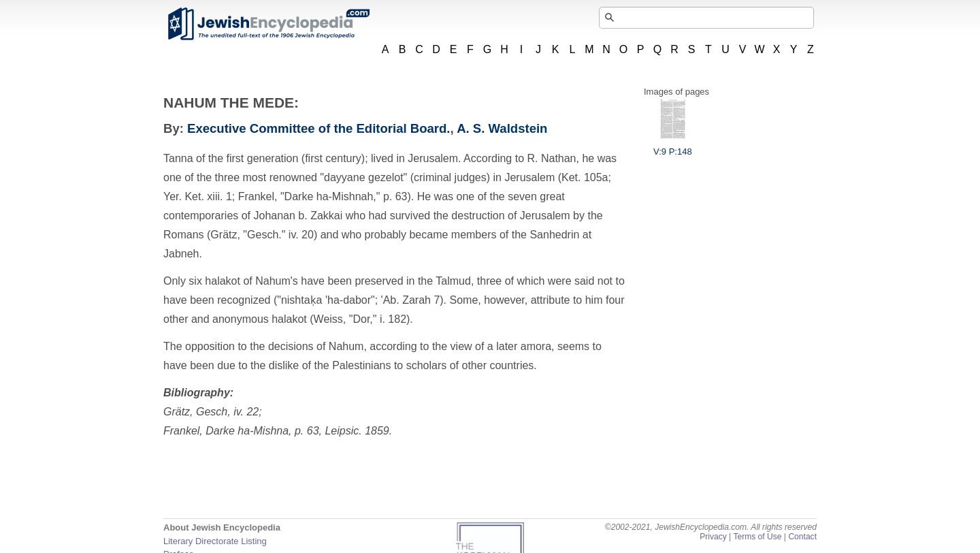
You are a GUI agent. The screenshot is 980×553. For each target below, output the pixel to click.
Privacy (713, 537)
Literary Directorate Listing (215, 541)
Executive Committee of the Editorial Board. (318, 128)
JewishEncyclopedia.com (268, 24)
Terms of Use (757, 537)
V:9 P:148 (673, 146)
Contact (802, 537)
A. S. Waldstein (502, 128)
